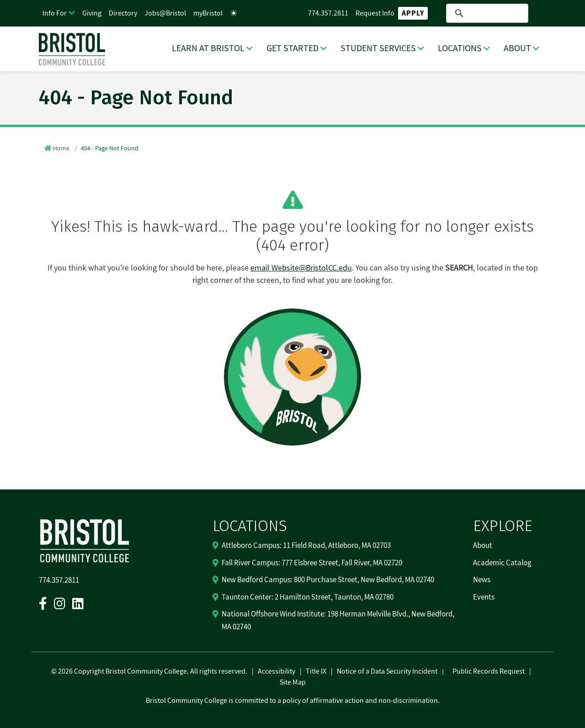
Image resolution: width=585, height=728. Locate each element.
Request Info (375, 13)
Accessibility (277, 671)
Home (61, 149)
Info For (55, 13)
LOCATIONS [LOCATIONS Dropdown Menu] (460, 48)
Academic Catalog (502, 563)
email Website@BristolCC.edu (301, 268)
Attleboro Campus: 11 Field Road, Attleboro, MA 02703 (306, 546)
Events (484, 597)
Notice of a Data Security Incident (387, 671)
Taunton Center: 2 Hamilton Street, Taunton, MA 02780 (308, 597)
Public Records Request (489, 671)
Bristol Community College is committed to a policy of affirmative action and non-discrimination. (293, 701)
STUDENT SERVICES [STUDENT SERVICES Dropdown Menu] (378, 48)
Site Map (293, 682)
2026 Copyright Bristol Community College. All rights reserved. (152, 671)
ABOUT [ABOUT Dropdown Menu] (517, 48)
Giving (92, 13)
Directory (123, 13)
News (482, 580)
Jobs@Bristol (165, 13)
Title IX (316, 671)
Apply (413, 13)
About (483, 546)
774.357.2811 (328, 13)
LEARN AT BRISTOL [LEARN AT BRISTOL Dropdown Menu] (208, 48)
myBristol (208, 13)
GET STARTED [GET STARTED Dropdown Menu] (292, 48)
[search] (487, 13)
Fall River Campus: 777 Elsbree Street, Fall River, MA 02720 (312, 563)
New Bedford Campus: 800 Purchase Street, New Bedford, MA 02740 (328, 580)
